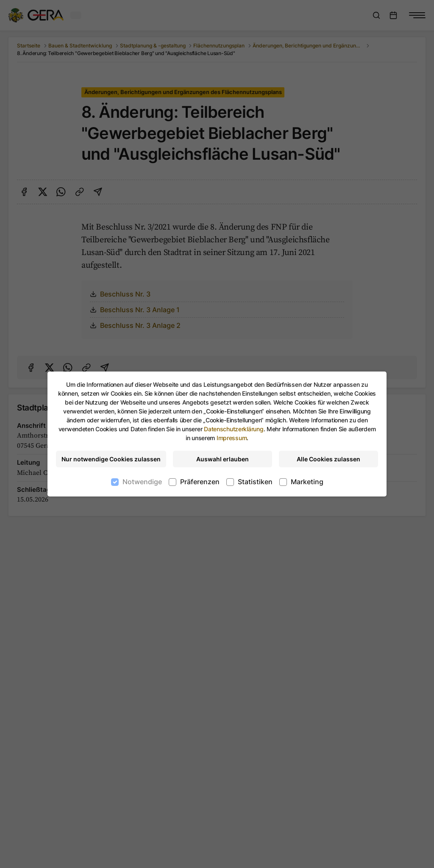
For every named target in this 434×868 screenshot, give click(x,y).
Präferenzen (200, 482)
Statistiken (255, 482)
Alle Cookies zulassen (328, 459)
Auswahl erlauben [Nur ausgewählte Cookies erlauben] (223, 459)
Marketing (307, 482)
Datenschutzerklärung (234, 429)
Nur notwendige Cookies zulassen (111, 459)
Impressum (232, 438)
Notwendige (142, 482)
